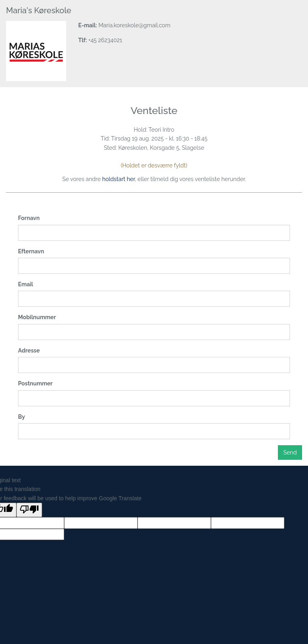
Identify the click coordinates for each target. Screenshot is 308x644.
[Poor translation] (29, 510)
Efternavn (31, 251)
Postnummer (35, 383)
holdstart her (119, 179)
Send (290, 452)
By (21, 417)
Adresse (29, 351)
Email (25, 284)
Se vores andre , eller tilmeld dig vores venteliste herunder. (154, 179)
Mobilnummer (37, 317)
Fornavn (29, 218)
